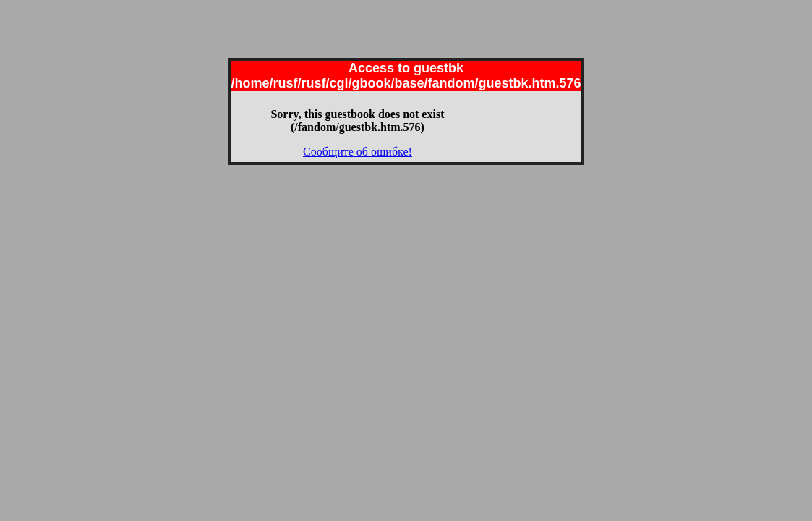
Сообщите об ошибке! (358, 152)
